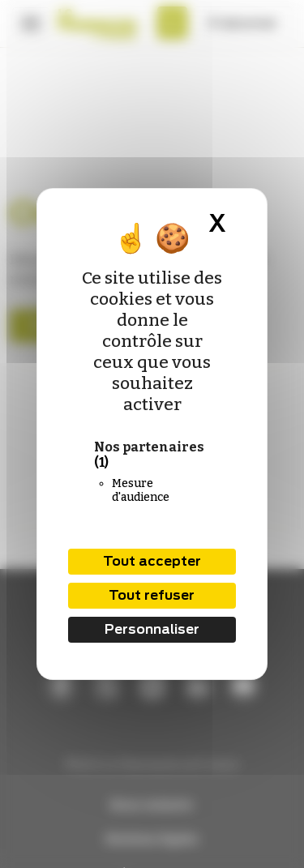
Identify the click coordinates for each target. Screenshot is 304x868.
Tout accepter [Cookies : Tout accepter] (152, 561)
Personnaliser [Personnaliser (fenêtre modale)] (152, 629)
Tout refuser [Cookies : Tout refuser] (152, 595)
